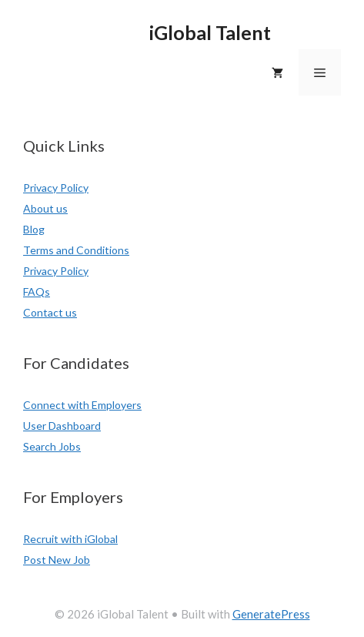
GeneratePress (271, 614)
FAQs (37, 292)
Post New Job (57, 560)
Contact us (50, 312)
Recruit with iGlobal (70, 539)
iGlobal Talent (210, 32)
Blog (34, 229)
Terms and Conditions (76, 250)
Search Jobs (52, 446)
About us (45, 208)
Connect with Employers (82, 405)
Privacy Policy (56, 188)
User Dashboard (62, 426)
